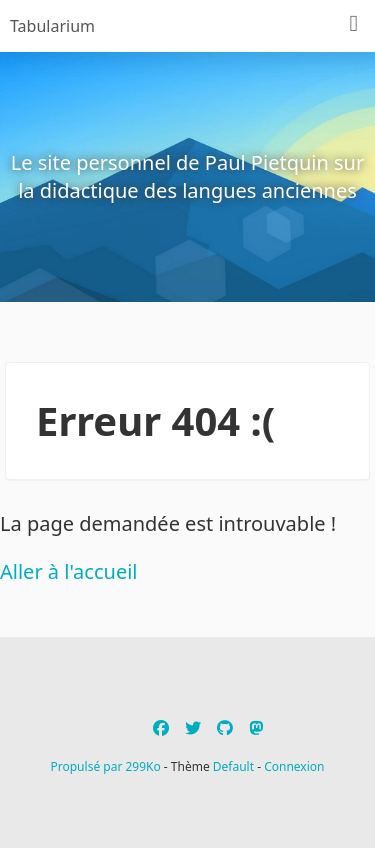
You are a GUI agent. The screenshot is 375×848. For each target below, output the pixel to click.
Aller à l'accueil (69, 571)
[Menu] (354, 24)
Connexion (294, 766)
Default (233, 766)
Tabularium (52, 26)
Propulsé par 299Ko (107, 766)
